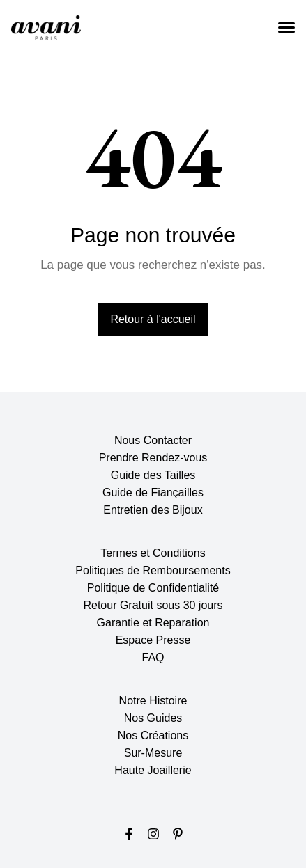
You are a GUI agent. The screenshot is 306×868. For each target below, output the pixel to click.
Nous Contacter (153, 440)
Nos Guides (153, 718)
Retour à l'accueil (153, 319)
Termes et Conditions (153, 553)
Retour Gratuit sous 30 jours (153, 605)
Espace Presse (153, 640)
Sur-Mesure (153, 753)
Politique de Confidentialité (153, 588)
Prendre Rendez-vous (153, 458)
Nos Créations (153, 735)
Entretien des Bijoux (153, 510)
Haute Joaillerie (153, 770)
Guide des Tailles (153, 475)
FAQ (153, 657)
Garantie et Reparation (153, 623)
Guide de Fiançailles (153, 492)
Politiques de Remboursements (153, 570)
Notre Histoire (153, 701)
